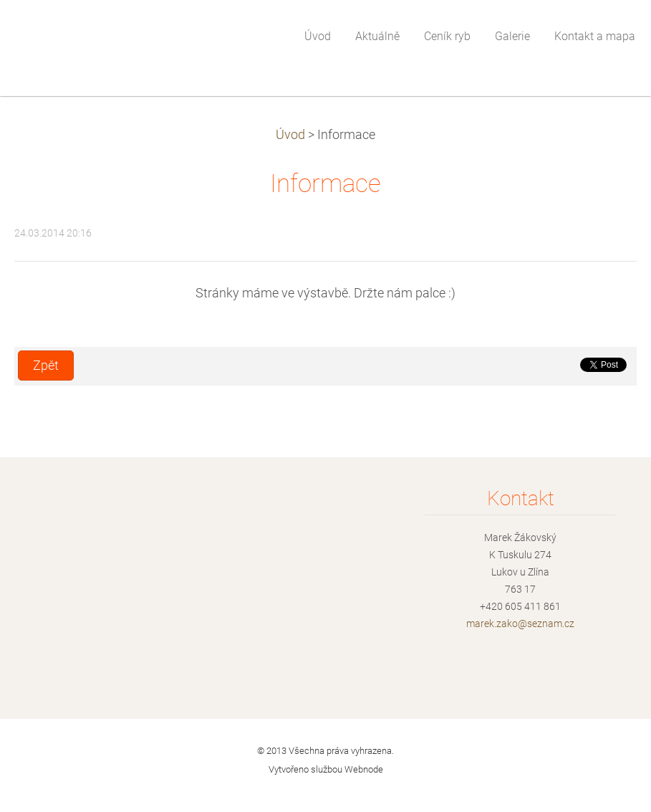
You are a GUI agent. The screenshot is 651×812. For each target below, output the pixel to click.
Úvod (290, 135)
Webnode (364, 769)
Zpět (46, 366)
